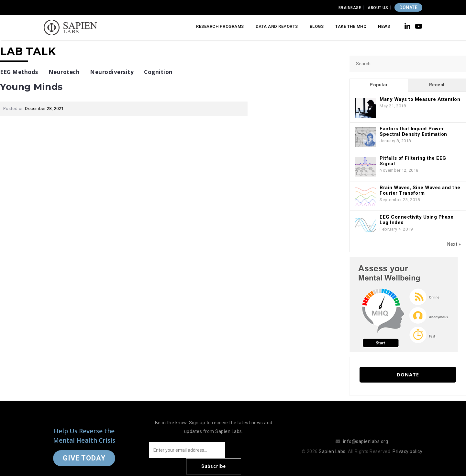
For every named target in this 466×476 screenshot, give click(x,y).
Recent (437, 85)
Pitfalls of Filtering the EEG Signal (413, 161)
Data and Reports (277, 26)
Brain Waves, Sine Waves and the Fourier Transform (420, 190)
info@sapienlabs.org (366, 433)
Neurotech (64, 72)
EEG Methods (19, 72)
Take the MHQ (351, 26)
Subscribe (252, 450)
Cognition (158, 72)
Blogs (317, 26)
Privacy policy (407, 443)
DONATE (408, 7)
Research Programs (220, 26)
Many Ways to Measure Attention (420, 99)
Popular (379, 85)
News (384, 26)
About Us (378, 8)
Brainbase (350, 8)
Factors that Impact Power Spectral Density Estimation (413, 131)
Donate (408, 374)
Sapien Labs (332, 443)
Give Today (84, 450)
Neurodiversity (112, 72)
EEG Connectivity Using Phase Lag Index (416, 220)
